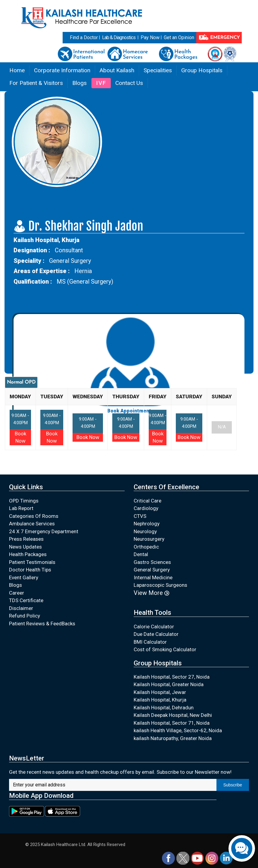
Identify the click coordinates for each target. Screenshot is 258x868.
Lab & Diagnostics (119, 37)
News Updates (25, 547)
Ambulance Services (32, 524)
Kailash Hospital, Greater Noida (169, 684)
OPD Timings (24, 501)
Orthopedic (146, 547)
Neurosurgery (149, 539)
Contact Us (129, 83)
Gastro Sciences (152, 562)
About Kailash (117, 70)
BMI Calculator (150, 642)
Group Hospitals (202, 70)
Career (17, 593)
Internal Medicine (153, 577)
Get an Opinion (179, 37)
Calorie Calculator (154, 627)
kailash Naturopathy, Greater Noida (173, 738)
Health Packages (28, 554)
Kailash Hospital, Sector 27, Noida (172, 677)
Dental (141, 554)
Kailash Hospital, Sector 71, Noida (172, 723)
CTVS (140, 516)
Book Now (88, 437)
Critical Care (148, 501)
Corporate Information (62, 70)
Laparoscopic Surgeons (160, 585)
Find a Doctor (84, 37)
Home (17, 70)
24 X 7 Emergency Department (44, 531)
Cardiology (146, 508)
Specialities (158, 70)
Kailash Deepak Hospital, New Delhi (173, 715)
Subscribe (233, 785)
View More (151, 593)
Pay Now (150, 37)
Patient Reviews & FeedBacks (42, 624)
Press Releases (26, 539)
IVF (101, 83)
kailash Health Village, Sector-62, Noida (178, 730)
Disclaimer (21, 608)
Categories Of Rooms (34, 516)
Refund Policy (25, 616)
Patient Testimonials (32, 562)
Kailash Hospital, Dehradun (164, 708)
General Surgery (152, 570)
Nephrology (147, 524)
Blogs (79, 83)
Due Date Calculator (156, 634)
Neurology (145, 531)
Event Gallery (24, 577)
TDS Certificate (26, 600)
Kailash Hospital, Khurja (160, 700)
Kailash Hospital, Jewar (160, 692)
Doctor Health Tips (30, 570)
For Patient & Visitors (36, 83)
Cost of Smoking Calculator (165, 649)
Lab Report (21, 508)
